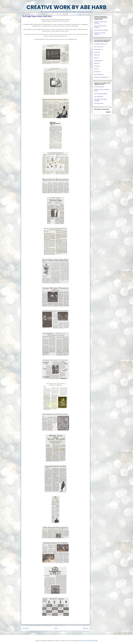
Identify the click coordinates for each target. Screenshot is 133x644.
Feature (96, 55)
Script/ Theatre (98, 74)
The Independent (99, 97)
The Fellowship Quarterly (101, 94)
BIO (49, 12)
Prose (96, 69)
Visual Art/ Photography (100, 77)
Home (56, 628)
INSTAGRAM (81, 12)
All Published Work (99, 44)
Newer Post (26, 628)
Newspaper (97, 61)
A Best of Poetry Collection (101, 30)
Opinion (96, 63)
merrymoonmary (83, 641)
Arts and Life (98, 47)
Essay (96, 52)
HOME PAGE (55, 12)
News (96, 58)
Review (96, 72)
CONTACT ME (63, 12)
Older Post (86, 628)
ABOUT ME (43, 12)
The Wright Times (99, 103)
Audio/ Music (98, 49)
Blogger (96, 641)
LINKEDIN (89, 12)
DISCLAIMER (72, 12)
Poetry (96, 66)
